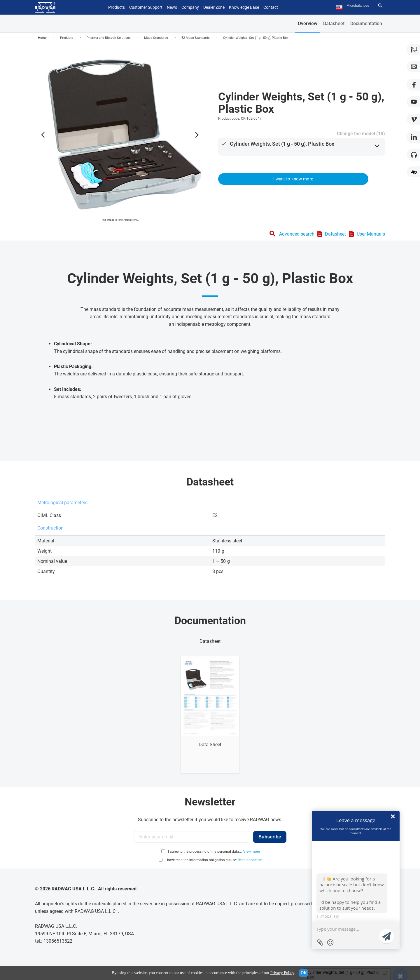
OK (304, 973)
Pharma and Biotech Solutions (109, 38)
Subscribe (270, 837)
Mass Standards (156, 38)
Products (67, 38)
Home (42, 38)
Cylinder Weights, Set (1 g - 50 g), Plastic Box (256, 38)
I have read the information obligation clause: (214, 860)
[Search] (380, 6)
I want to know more (293, 179)
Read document (250, 860)
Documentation (366, 24)
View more (252, 852)
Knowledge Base (244, 7)
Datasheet (334, 24)
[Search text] (361, 6)
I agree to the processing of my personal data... (205, 852)
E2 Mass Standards (196, 38)
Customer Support (146, 7)
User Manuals (371, 234)
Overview (308, 24)
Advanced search (297, 234)
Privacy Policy (282, 973)
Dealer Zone (214, 7)
